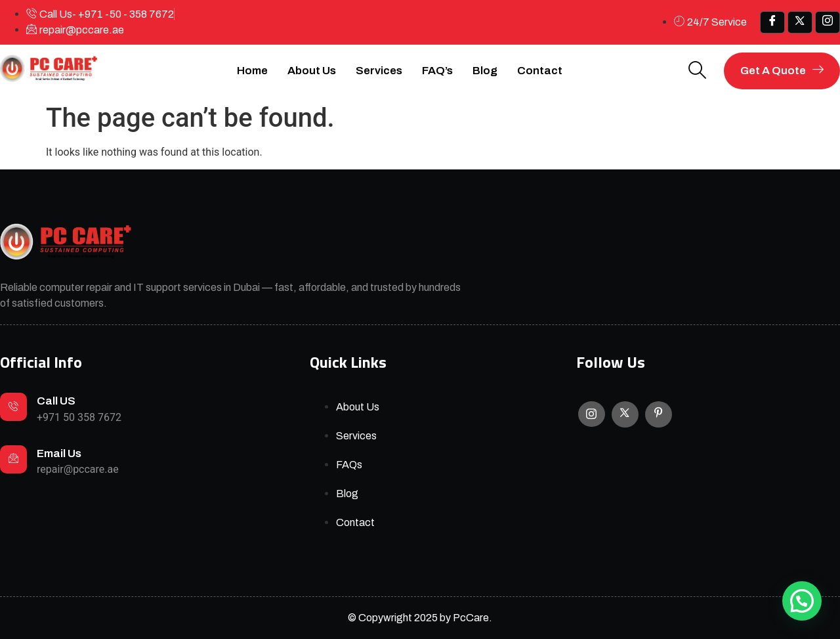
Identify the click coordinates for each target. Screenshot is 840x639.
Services (379, 71)
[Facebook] (772, 22)
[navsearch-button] (698, 71)
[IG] (828, 22)
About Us (312, 71)
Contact (540, 71)
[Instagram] (592, 414)
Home (252, 71)
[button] (802, 601)
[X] (625, 414)
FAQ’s (437, 71)
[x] (800, 22)
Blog (485, 71)
